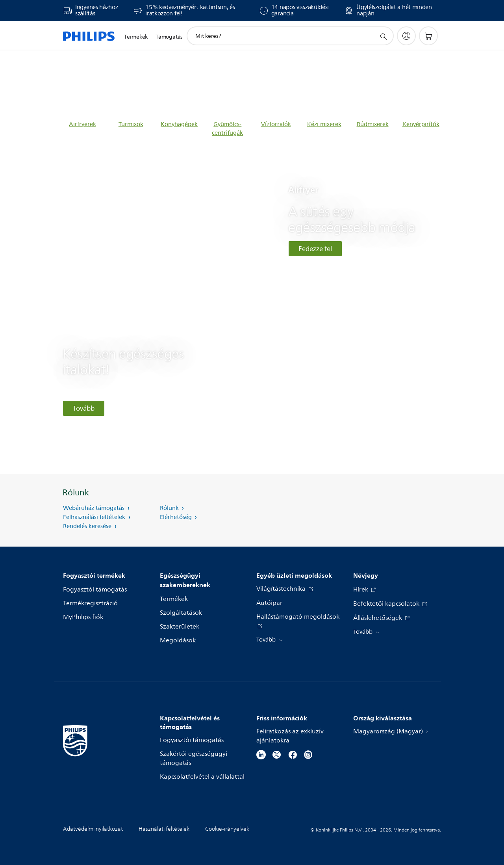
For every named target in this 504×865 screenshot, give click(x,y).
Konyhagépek (179, 124)
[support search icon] (383, 36)
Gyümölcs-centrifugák (227, 129)
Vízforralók (276, 124)
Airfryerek (82, 124)
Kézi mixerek (324, 124)
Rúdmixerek (373, 124)
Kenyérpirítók (421, 124)
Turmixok (131, 124)
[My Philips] (406, 36)
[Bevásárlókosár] (428, 36)
